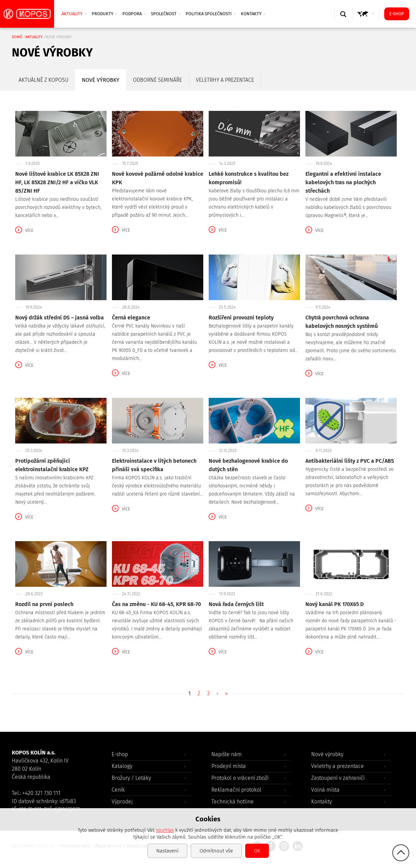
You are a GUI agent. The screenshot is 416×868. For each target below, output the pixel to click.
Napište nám (227, 754)
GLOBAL (367, 20)
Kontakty (253, 14)
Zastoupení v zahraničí (338, 778)
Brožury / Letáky (131, 778)
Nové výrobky (101, 80)
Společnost (166, 14)
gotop (401, 853)
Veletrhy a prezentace (225, 80)
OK (257, 851)
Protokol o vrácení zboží (240, 778)
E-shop (397, 14)
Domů (17, 37)
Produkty (105, 14)
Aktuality (74, 14)
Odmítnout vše (216, 851)
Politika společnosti (211, 14)
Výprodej (122, 802)
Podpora (134, 14)
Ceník (118, 790)
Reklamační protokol (236, 790)
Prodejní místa (229, 766)
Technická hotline (233, 802)
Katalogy (122, 766)
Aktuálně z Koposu (43, 80)
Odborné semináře (157, 80)
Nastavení (167, 851)
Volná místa (325, 790)
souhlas (165, 830)
